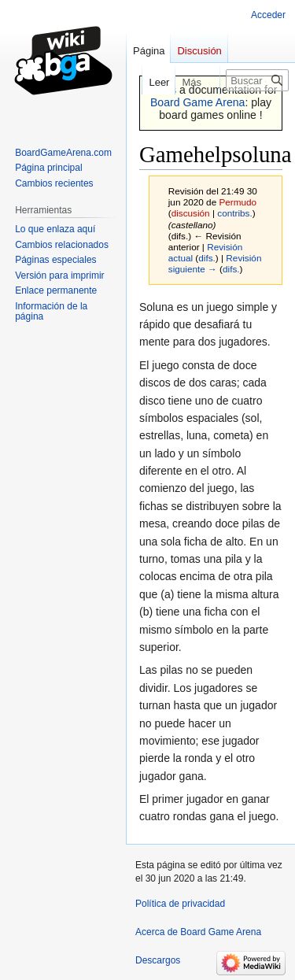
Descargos (158, 960)
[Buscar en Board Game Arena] (257, 80)
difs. (207, 258)
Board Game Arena (198, 102)
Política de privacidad (180, 904)
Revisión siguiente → (215, 263)
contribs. (234, 213)
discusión (191, 213)
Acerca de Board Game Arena (198, 932)
